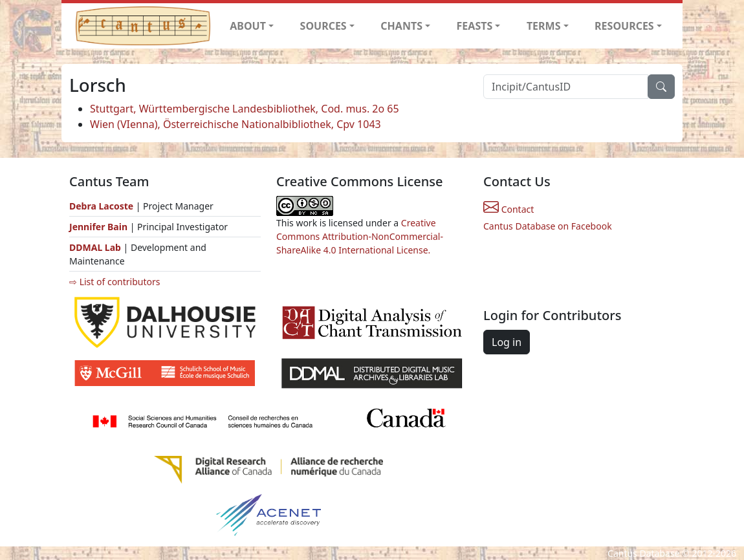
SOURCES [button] (323, 26)
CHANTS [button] (401, 26)
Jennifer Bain (100, 227)
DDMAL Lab (95, 247)
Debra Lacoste (101, 206)
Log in (507, 342)
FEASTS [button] (475, 26)
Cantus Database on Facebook (548, 226)
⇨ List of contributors (115, 282)
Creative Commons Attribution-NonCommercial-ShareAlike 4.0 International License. (360, 236)
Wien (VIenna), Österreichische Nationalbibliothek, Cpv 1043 (235, 124)
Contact (509, 209)
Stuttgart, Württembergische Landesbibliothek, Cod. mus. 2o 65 (245, 109)
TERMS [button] (544, 26)
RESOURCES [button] (624, 26)
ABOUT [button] (248, 26)
